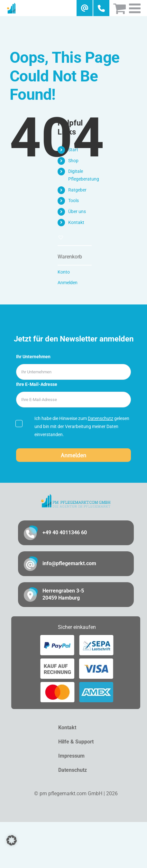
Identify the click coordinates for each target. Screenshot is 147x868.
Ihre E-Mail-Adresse (37, 384)
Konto (64, 272)
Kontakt (76, 222)
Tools (73, 201)
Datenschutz (101, 418)
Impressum (71, 756)
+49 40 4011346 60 (65, 532)
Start (73, 150)
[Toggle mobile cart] (119, 8)
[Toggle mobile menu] (136, 8)
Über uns (77, 211)
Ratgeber (77, 190)
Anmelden (68, 283)
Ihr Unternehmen (33, 357)
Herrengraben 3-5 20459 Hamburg (63, 594)
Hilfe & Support (76, 742)
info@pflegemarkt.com (69, 563)
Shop (73, 161)
